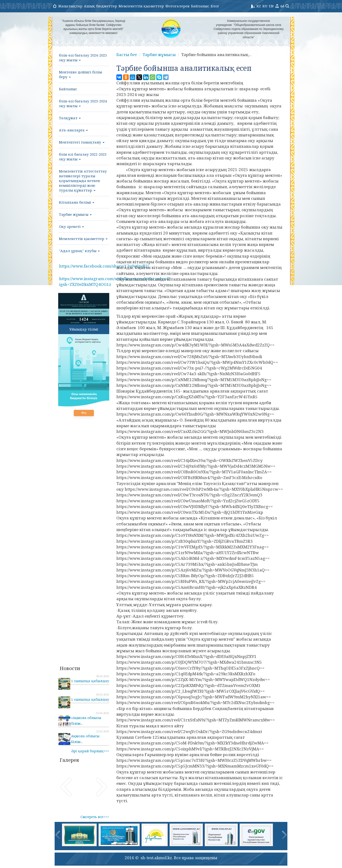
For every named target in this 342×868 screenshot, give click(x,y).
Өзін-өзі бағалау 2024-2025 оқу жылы (83, 58)
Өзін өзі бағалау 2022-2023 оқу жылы (83, 157)
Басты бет (127, 55)
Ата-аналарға (73, 130)
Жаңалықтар (70, 6)
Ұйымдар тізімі (84, 329)
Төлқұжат (70, 118)
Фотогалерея (177, 6)
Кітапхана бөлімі (77, 202)
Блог (215, 6)
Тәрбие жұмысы (75, 214)
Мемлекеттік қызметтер (141, 6)
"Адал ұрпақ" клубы (79, 251)
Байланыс (200, 6)
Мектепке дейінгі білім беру (80, 74)
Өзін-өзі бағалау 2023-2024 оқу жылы (83, 103)
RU (265, 6)
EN (271, 6)
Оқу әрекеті (71, 226)
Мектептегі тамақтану (82, 142)
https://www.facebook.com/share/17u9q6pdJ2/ (104, 266)
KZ (259, 6)
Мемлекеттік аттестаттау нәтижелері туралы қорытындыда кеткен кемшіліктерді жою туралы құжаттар (83, 181)
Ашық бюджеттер (100, 6)
